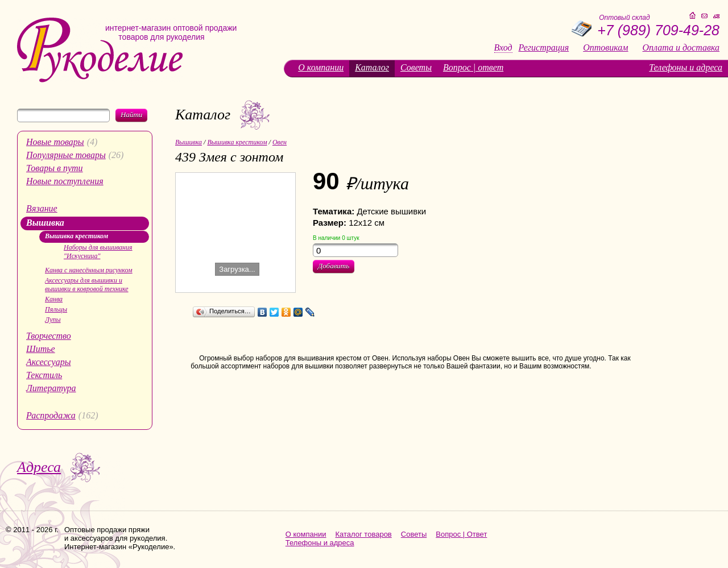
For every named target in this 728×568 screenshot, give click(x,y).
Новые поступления (65, 181)
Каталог (372, 67)
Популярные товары (66, 155)
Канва (54, 299)
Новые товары (55, 142)
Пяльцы (56, 309)
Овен (280, 142)
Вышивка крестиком (76, 236)
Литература (51, 388)
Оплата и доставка (681, 48)
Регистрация (544, 48)
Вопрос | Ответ (461, 534)
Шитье (41, 349)
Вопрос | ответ (473, 67)
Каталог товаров (364, 534)
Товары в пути (55, 168)
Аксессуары (48, 362)
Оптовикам (605, 48)
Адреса (39, 467)
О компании (321, 67)
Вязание (42, 208)
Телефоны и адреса (686, 67)
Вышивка (45, 223)
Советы (416, 67)
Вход (503, 48)
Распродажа (51, 415)
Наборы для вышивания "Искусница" (98, 252)
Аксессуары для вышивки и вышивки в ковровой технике (87, 285)
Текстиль (44, 375)
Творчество (49, 336)
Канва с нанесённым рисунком (89, 270)
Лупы (53, 320)
